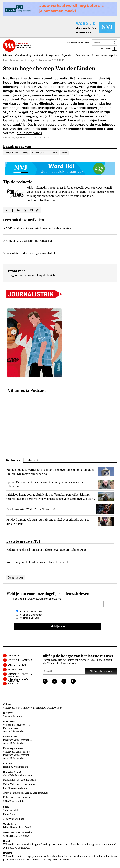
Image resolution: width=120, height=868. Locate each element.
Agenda (66, 55)
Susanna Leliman (12, 716)
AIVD (64, 153)
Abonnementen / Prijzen (20, 675)
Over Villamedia (20, 660)
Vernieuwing (23, 55)
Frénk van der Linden (45, 153)
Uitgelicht (32, 460)
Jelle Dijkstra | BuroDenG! (17, 827)
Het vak (39, 55)
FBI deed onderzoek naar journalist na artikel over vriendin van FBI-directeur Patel (48, 522)
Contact (14, 684)
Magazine (15, 670)
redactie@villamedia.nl (16, 767)
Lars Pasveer (11, 60)
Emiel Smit (9, 814)
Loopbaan (52, 55)
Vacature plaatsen (78, 43)
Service (14, 656)
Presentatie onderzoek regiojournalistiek (31, 253)
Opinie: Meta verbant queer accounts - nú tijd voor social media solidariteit (45, 484)
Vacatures (83, 55)
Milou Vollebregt (12, 784)
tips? (17, 772)
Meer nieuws (16, 577)
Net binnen (13, 460)
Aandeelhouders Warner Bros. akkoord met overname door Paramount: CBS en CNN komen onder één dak (50, 472)
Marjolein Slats (11, 780)
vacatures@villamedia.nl (17, 836)
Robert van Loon (12, 797)
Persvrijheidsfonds (16, 153)
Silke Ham (9, 801)
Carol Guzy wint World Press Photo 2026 (31, 509)
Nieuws (8, 55)
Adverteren (99, 55)
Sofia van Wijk (11, 810)
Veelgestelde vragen (18, 680)
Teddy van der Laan (14, 819)
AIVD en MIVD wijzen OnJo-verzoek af (29, 241)
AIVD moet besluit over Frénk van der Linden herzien (38, 228)
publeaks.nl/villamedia (41, 200)
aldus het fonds (29, 133)
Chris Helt (9, 775)
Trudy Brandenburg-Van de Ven (20, 793)
